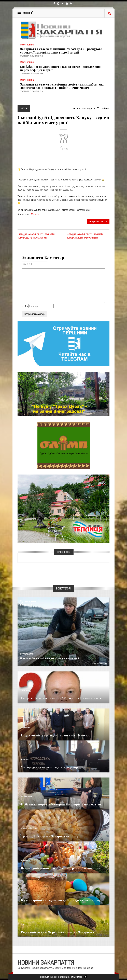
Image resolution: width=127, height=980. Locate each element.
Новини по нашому (29, 829)
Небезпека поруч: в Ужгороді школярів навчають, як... (63, 804)
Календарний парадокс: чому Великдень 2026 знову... (62, 900)
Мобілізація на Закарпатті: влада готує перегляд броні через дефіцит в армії (62, 68)
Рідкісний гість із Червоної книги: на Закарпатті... (59, 932)
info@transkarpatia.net (83, 968)
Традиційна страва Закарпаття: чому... (51, 836)
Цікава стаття (98, 222)
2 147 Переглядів (83, 108)
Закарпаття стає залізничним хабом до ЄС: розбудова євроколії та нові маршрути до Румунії (61, 51)
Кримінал (25, 760)
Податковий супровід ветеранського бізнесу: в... (58, 735)
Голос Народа (26, 691)
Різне (23, 925)
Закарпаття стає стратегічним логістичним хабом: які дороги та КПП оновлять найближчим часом (62, 86)
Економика (25, 728)
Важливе (24, 861)
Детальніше (99, 663)
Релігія (35, 214)
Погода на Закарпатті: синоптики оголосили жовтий (49, 658)
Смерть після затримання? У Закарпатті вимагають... (63, 698)
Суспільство (27, 654)
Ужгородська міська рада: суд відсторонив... (54, 767)
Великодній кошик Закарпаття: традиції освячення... (62, 868)
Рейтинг (103, 108)
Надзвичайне (26, 797)
